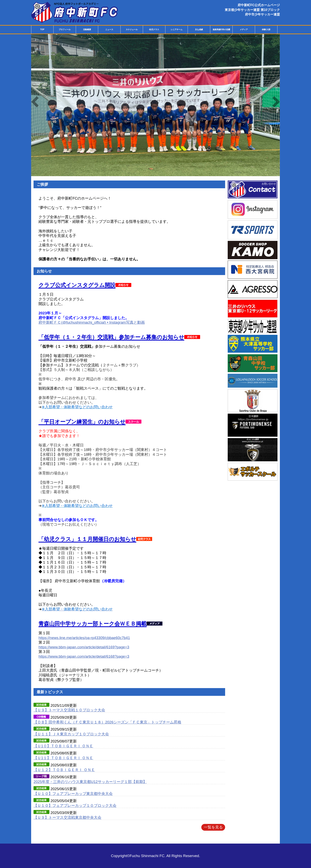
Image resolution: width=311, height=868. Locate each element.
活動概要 (87, 29)
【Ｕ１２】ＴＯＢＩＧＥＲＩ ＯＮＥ (64, 770)
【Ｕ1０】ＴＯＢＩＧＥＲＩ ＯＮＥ (63, 746)
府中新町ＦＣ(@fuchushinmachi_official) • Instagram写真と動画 (92, 322)
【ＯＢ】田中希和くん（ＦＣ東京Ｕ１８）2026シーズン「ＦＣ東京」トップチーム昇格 (107, 722)
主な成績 (199, 29)
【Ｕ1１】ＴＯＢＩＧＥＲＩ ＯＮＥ (63, 758)
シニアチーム (177, 29)
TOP (42, 29)
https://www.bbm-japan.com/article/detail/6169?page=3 (84, 647)
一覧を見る (213, 827)
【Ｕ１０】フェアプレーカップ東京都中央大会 (73, 794)
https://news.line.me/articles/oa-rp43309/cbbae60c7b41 (84, 638)
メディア (244, 29)
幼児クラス (154, 29)
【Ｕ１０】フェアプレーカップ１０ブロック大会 (75, 806)
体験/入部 (266, 29)
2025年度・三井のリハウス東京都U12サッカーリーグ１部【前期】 (90, 782)
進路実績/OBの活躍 (221, 29)
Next (276, 102)
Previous (35, 102)
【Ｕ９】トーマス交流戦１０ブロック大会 (69, 710)
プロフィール (65, 29)
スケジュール (132, 29)
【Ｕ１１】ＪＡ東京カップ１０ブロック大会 (71, 734)
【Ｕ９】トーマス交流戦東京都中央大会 (67, 817)
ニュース (109, 29)
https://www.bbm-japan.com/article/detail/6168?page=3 (84, 656)
